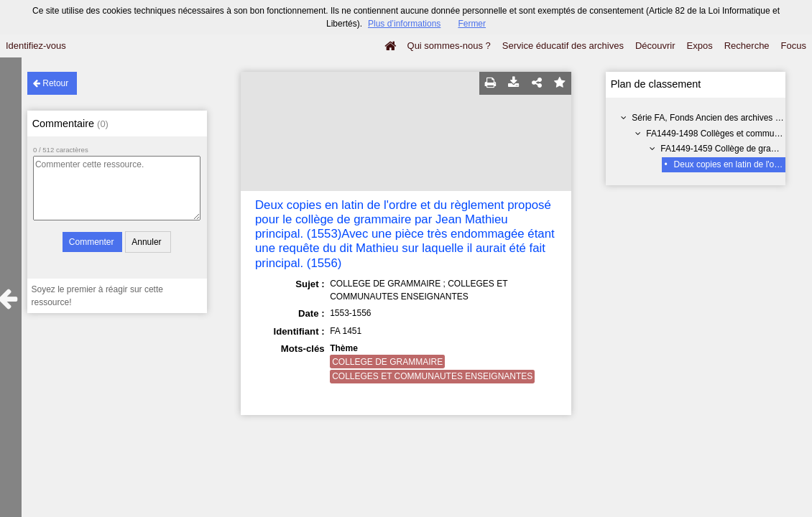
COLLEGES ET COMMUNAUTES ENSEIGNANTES (432, 376)
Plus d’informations (404, 24)
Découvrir (655, 46)
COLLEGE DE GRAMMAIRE (387, 362)
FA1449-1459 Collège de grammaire (730, 149)
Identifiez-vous (36, 46)
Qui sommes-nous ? (449, 46)
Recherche (747, 46)
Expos (700, 46)
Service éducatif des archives (563, 46)
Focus (794, 46)
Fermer (472, 24)
